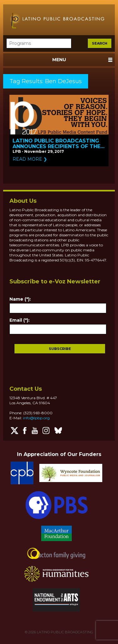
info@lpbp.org (36, 418)
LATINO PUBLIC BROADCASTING (65, 632)
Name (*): (20, 299)
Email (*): (20, 320)
